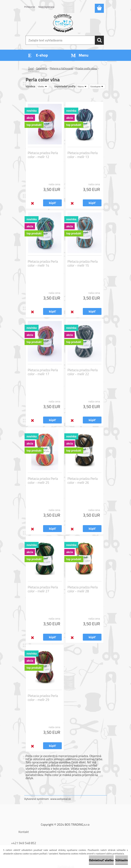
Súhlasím (122, 860)
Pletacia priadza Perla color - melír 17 (43, 372)
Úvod (31, 68)
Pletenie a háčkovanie (61, 68)
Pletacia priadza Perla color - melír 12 (43, 155)
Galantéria (42, 68)
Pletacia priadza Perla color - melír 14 (43, 263)
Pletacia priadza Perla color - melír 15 (83, 263)
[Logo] (63, 23)
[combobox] (83, 87)
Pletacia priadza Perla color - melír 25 (43, 481)
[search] (99, 40)
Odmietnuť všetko (101, 860)
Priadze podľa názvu (86, 68)
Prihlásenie (30, 7)
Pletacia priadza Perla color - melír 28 (83, 589)
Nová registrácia (46, 7)
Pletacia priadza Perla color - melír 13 (83, 155)
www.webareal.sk (61, 799)
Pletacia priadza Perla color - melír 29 (43, 698)
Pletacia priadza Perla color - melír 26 (83, 481)
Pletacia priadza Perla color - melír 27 (43, 589)
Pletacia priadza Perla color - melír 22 (83, 372)
